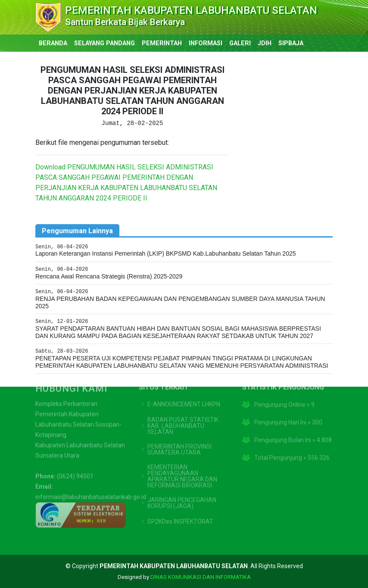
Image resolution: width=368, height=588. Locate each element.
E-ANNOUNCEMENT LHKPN (184, 383)
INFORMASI (206, 43)
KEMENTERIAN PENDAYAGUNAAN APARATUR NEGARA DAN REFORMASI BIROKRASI (182, 455)
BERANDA (53, 43)
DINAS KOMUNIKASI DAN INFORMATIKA (201, 577)
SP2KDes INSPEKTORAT (180, 500)
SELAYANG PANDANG (104, 43)
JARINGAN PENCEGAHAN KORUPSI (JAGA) (182, 482)
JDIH (265, 43)
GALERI (240, 43)
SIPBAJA (291, 43)
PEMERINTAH (162, 43)
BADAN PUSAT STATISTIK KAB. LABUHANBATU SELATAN (183, 405)
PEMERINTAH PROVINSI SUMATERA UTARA (179, 428)
